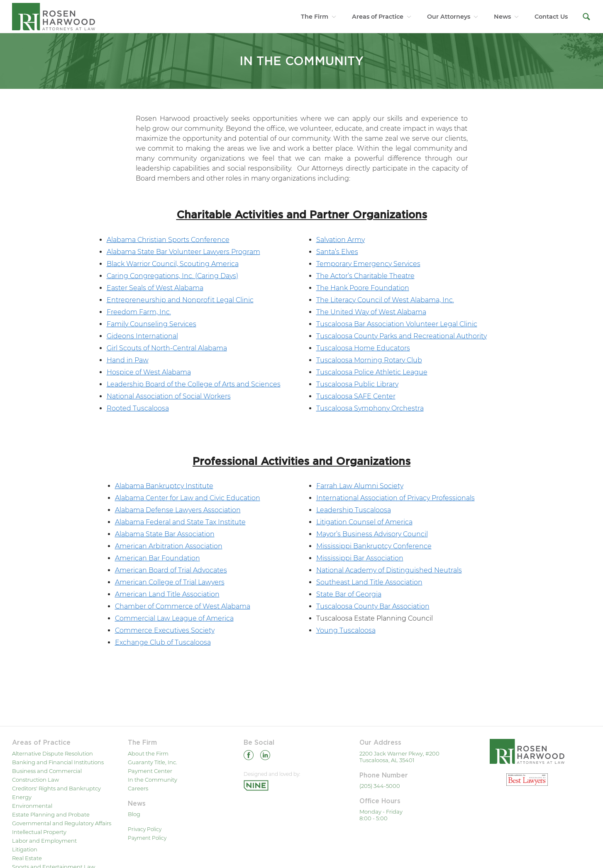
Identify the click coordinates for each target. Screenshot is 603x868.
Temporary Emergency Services (368, 264)
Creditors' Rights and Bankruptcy (56, 788)
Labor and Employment (44, 841)
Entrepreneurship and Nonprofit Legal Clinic (180, 300)
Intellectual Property (39, 832)
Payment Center (150, 771)
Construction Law (35, 780)
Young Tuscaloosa (346, 630)
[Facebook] (249, 757)
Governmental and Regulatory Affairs (62, 823)
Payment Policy (147, 838)
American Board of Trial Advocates (171, 570)
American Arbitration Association (169, 546)
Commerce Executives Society (165, 630)
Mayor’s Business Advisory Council (372, 534)
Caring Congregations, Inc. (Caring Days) (172, 276)
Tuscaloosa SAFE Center (356, 396)
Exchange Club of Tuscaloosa (163, 642)
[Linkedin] (265, 757)
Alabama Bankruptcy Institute (164, 486)
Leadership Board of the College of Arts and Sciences (194, 384)
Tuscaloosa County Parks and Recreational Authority (402, 336)
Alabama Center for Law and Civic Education (188, 498)
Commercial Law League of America (174, 618)
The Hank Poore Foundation (363, 288)
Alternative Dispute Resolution (52, 753)
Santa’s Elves (337, 252)
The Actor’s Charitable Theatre (365, 276)
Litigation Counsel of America (364, 522)
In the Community (153, 780)
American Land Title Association (167, 594)
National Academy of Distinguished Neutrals (389, 570)
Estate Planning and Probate (51, 814)
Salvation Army (341, 240)
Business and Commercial (47, 771)
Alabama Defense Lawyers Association (178, 510)
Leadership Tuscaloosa (354, 510)
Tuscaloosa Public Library (357, 384)
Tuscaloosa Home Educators (363, 348)
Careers (138, 788)
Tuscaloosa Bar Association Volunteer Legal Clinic (397, 324)
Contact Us (551, 17)
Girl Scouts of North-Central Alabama (167, 348)
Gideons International (142, 336)
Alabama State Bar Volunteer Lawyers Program (183, 252)
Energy (22, 797)
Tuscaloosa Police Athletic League (372, 372)
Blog (134, 814)
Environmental (32, 806)
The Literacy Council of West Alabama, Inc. (385, 300)
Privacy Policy (145, 829)
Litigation (25, 849)
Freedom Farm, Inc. (139, 312)
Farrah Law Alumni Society (360, 486)
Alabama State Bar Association (165, 534)
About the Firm (148, 753)
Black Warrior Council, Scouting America (173, 264)
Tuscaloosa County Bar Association (373, 606)
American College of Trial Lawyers (170, 582)
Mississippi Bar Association (360, 558)
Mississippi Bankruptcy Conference (374, 546)
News (502, 17)
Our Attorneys (449, 17)
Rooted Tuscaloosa (138, 408)
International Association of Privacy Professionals (395, 498)
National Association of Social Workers (169, 396)
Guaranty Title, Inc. (153, 762)
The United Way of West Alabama (371, 312)
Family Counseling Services (151, 324)
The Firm (315, 17)
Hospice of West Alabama (149, 372)
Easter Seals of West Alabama (155, 288)
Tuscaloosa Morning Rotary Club (369, 360)
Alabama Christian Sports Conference (168, 240)
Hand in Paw (128, 360)
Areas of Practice (378, 17)
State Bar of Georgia (349, 594)
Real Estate (27, 858)
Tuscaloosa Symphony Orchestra (370, 408)
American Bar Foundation (157, 558)
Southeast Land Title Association (369, 582)
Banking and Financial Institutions (58, 762)
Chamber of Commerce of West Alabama (183, 606)
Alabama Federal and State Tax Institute (180, 522)
